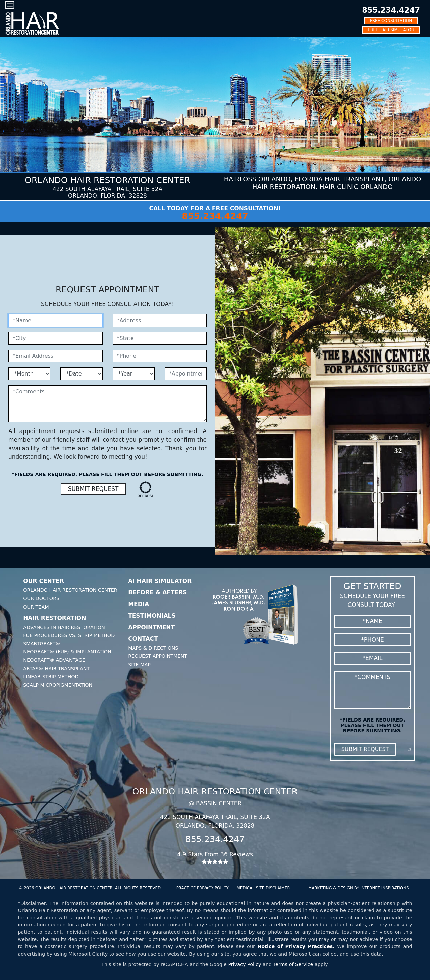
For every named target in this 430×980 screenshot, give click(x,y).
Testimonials (152, 616)
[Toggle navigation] (10, 5)
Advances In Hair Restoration (64, 627)
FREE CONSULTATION (391, 21)
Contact (143, 639)
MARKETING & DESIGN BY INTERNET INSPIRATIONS (358, 888)
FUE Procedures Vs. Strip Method (69, 635)
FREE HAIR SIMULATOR (391, 30)
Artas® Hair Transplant (56, 669)
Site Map (139, 665)
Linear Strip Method (51, 677)
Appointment (151, 627)
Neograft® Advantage (54, 660)
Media (139, 604)
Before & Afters (157, 592)
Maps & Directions (153, 648)
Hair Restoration (55, 618)
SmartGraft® (42, 644)
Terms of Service (293, 964)
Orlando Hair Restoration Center (70, 590)
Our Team (36, 607)
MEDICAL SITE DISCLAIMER (263, 888)
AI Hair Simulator (160, 581)
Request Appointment (158, 656)
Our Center (44, 581)
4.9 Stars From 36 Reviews (215, 858)
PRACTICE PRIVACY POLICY (203, 888)
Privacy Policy (245, 964)
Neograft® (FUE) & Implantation (67, 652)
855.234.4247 (391, 10)
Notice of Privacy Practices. (296, 946)
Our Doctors (41, 598)
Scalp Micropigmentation (58, 685)
